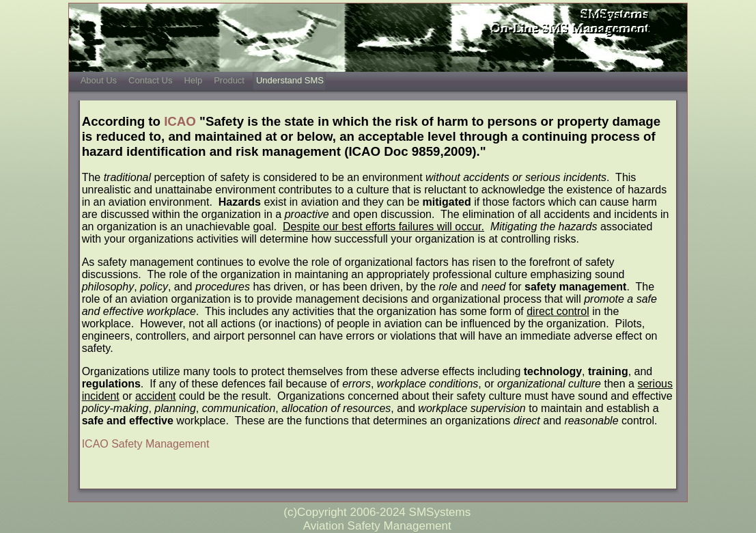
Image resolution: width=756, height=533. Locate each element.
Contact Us (150, 80)
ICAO (180, 121)
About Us (99, 80)
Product (229, 80)
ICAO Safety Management (146, 444)
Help (193, 80)
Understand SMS (290, 80)
